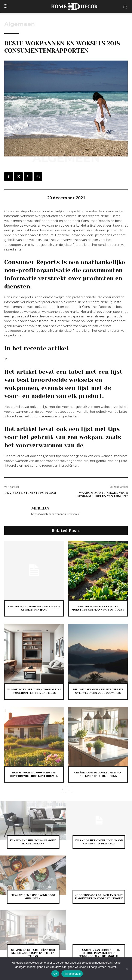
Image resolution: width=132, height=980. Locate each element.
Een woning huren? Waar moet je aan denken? (33, 842)
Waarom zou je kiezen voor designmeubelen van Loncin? (102, 494)
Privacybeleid (72, 974)
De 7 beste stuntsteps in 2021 (30, 493)
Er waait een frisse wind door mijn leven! (33, 897)
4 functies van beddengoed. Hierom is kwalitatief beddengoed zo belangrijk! (99, 953)
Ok (55, 974)
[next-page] (69, 790)
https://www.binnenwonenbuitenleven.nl (55, 514)
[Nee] (127, 969)
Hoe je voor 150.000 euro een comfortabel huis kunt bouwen (34, 774)
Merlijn (40, 508)
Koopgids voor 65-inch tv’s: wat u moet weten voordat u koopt (99, 897)
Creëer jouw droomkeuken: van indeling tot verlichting (98, 774)
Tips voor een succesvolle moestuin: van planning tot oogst (98, 608)
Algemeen (20, 24)
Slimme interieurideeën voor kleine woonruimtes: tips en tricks (33, 953)
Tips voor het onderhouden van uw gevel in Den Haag (34, 608)
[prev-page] (63, 790)
